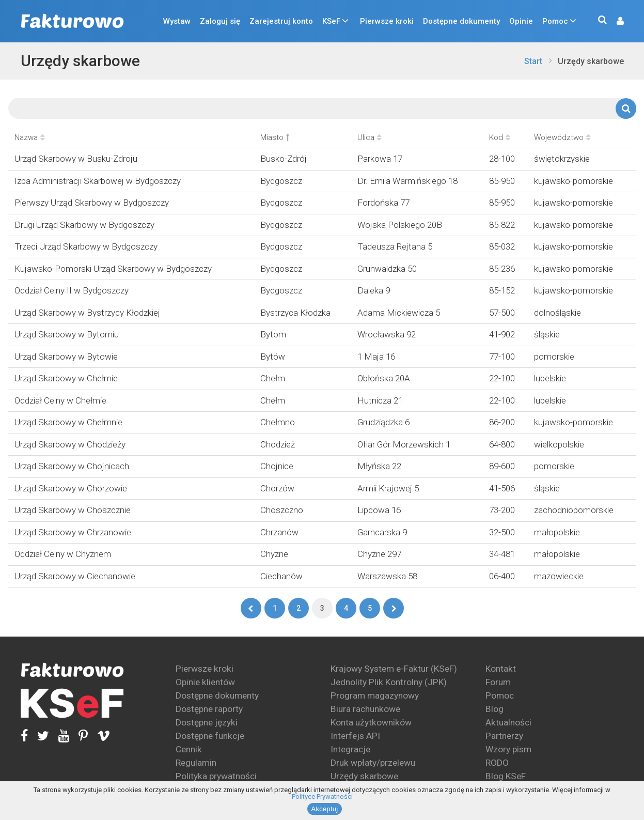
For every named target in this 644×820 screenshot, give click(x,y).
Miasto (275, 137)
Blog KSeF (506, 776)
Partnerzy (504, 736)
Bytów (273, 357)
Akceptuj (325, 809)
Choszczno (282, 510)
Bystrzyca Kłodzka (295, 313)
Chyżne (274, 554)
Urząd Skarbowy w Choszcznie (73, 510)
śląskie (547, 334)
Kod (500, 137)
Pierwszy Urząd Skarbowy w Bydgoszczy (92, 203)
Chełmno (278, 422)
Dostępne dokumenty (461, 21)
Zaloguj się (220, 21)
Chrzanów (279, 532)
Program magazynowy (375, 695)
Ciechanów (281, 576)
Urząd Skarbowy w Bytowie (66, 357)
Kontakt (501, 669)
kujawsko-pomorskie (574, 181)
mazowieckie (559, 576)
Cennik (189, 749)
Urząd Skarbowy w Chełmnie (68, 422)
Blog (494, 709)
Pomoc (555, 21)
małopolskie (557, 532)
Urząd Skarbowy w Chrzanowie (73, 532)
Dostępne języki (207, 722)
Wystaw (177, 21)
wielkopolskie (559, 444)
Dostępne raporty (209, 709)
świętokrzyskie (562, 159)
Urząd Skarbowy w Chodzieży (70, 444)
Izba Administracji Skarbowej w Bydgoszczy (98, 181)
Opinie (521, 21)
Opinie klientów (205, 682)
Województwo (562, 137)
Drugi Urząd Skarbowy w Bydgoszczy (84, 225)
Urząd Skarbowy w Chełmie (66, 378)
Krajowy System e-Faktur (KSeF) (394, 669)
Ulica (370, 137)
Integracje (350, 749)
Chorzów (277, 488)
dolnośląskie (557, 313)
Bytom (273, 334)
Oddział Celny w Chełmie (60, 400)
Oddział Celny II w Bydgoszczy (72, 290)
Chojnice (277, 466)
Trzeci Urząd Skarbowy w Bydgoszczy (86, 246)
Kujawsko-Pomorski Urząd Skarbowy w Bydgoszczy (113, 269)
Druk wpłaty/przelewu (373, 763)
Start (533, 61)
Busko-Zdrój (284, 159)
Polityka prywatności (216, 776)
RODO (497, 763)
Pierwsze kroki (387, 21)
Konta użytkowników (371, 722)
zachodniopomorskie (574, 510)
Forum (498, 682)
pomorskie (554, 357)
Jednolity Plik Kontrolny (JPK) (389, 682)
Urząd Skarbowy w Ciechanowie (75, 576)
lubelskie (550, 378)
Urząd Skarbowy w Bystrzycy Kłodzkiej (87, 313)
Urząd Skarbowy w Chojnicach (72, 466)
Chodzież (278, 444)
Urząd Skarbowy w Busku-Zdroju (76, 159)
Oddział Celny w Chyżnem (63, 554)
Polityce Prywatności (322, 796)
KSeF (331, 21)
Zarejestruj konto (281, 21)
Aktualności (508, 722)
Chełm (273, 378)
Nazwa (30, 137)
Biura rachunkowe (365, 709)
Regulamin (196, 763)
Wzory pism (508, 749)
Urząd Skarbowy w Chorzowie (71, 488)
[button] (615, 21)
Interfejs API (355, 736)
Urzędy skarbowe (80, 61)
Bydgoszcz (281, 181)
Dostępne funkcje (210, 736)
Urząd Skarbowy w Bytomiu (67, 334)
